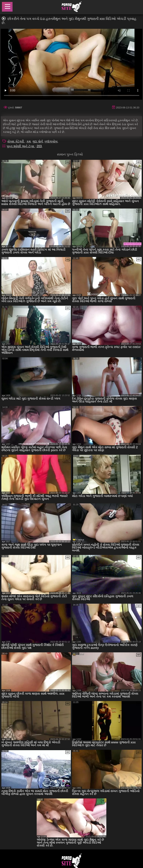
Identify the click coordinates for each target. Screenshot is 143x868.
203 (39, 146)
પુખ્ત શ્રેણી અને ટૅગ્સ (21, 146)
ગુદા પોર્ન (38, 141)
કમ (29, 141)
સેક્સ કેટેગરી (16, 141)
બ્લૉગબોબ (51, 141)
